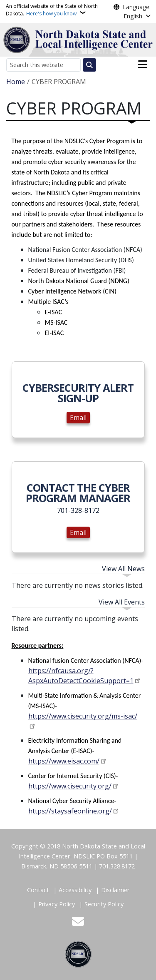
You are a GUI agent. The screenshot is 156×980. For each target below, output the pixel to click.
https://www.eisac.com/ (64, 761)
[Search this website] (43, 65)
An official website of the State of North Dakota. (52, 10)
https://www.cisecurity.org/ (70, 786)
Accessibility (75, 890)
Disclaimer (115, 890)
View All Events (122, 602)
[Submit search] (89, 65)
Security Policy (104, 904)
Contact (38, 890)
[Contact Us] (78, 922)
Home (16, 82)
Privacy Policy (57, 904)
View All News (123, 569)
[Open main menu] (143, 65)
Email (78, 418)
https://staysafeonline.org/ (70, 811)
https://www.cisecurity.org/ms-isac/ (83, 716)
